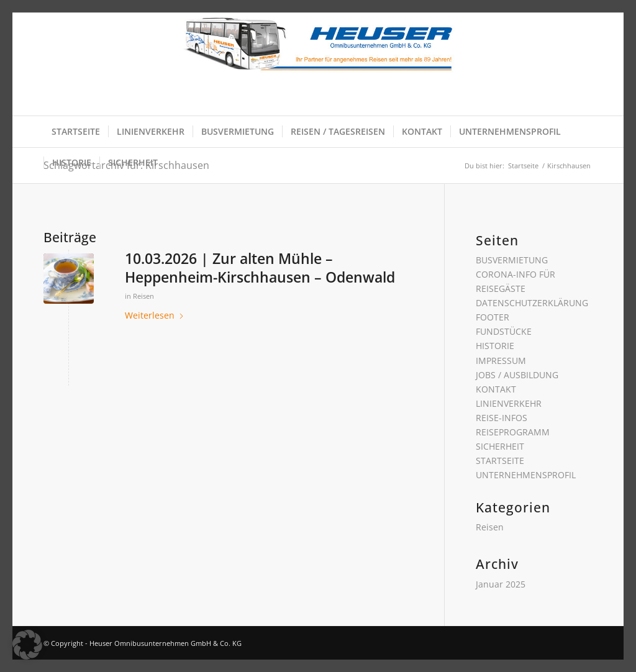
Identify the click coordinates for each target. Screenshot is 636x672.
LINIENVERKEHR (509, 403)
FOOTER (493, 317)
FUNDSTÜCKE (504, 331)
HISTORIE (495, 346)
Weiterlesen (155, 315)
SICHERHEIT (500, 446)
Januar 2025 (501, 584)
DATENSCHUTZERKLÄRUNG (532, 303)
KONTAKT (496, 389)
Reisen (143, 296)
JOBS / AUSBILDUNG (517, 375)
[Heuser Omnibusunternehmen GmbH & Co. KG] (318, 64)
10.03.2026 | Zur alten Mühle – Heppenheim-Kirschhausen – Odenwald (260, 268)
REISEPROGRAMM (513, 432)
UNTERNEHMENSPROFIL (526, 475)
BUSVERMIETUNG (512, 260)
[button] (27, 645)
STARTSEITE (500, 461)
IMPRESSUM (501, 361)
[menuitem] (76, 132)
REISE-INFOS (502, 418)
